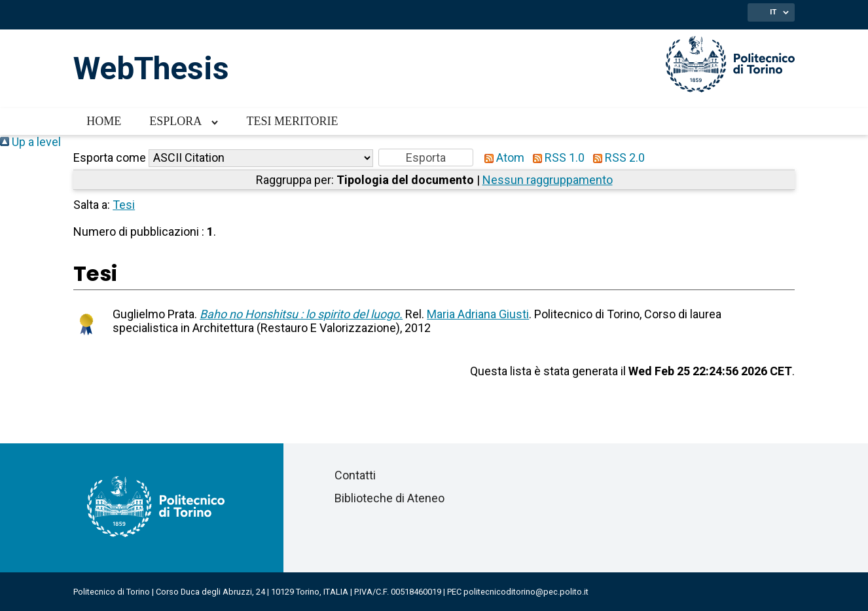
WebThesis (151, 68)
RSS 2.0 (616, 157)
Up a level (30, 142)
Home (104, 121)
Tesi (124, 205)
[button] (426, 157)
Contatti (355, 475)
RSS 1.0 (556, 157)
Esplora (175, 121)
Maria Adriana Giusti (478, 314)
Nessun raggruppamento (548, 180)
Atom (501, 157)
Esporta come (110, 157)
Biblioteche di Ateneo (389, 498)
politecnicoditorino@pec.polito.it (526, 592)
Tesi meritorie (292, 121)
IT (773, 12)
